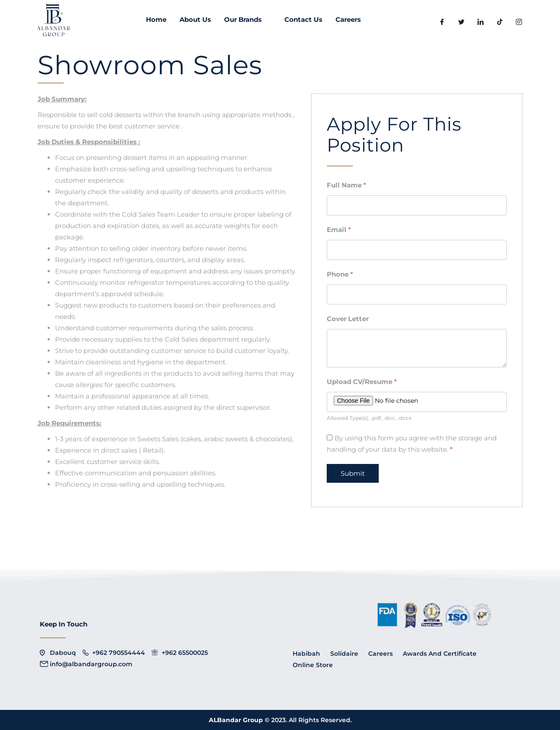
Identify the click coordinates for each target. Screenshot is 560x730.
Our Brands (248, 19)
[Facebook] (442, 22)
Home (156, 19)
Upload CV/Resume (362, 382)
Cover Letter (348, 319)
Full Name (346, 185)
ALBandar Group (237, 720)
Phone (340, 274)
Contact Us (303, 19)
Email (339, 230)
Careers (348, 19)
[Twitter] (461, 22)
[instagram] (519, 22)
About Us (195, 19)
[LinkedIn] (480, 22)
